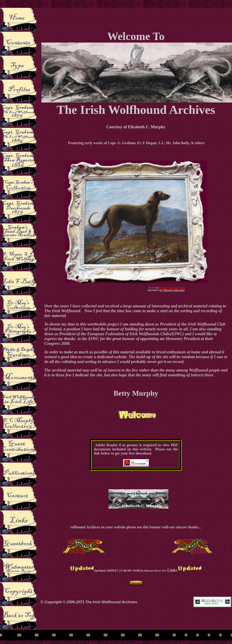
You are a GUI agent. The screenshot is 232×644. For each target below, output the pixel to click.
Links (172, 570)
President (67, 334)
